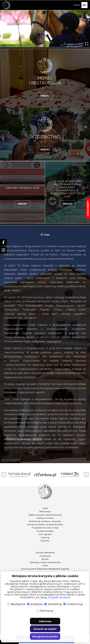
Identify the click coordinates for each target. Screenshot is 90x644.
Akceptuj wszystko (45, 636)
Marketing (53, 604)
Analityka (35, 604)
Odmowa (45, 621)
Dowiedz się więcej (59, 597)
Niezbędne (16, 604)
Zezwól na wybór (45, 629)
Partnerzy (45, 611)
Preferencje (73, 604)
